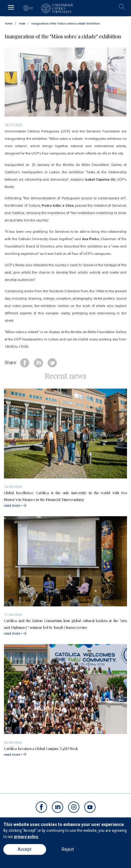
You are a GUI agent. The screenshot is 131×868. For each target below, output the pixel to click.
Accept (25, 849)
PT (31, 8)
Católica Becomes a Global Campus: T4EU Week (41, 749)
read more (12, 505)
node (22, 23)
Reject (68, 849)
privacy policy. (26, 837)
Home (9, 23)
